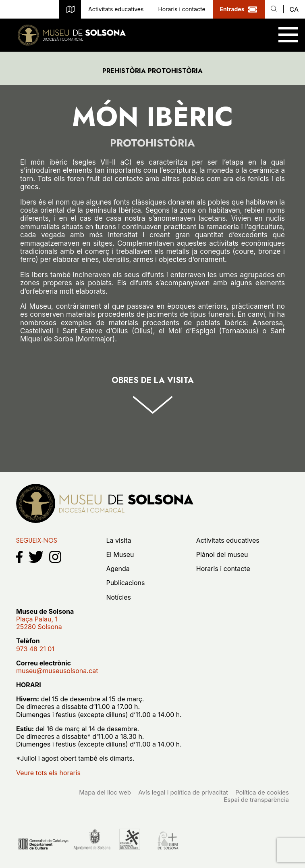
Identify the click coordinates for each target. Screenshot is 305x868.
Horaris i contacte (182, 9)
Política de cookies (262, 792)
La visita (118, 540)
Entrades (232, 9)
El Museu (120, 554)
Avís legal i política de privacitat (183, 792)
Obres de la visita (153, 381)
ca (294, 9)
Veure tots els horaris (48, 773)
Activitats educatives (116, 9)
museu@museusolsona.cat (28, 9)
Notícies (118, 597)
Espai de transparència (256, 800)
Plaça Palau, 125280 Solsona (39, 623)
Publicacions (125, 583)
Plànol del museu (70, 9)
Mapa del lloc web (105, 792)
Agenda (118, 569)
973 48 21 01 (9, 9)
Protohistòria (152, 143)
